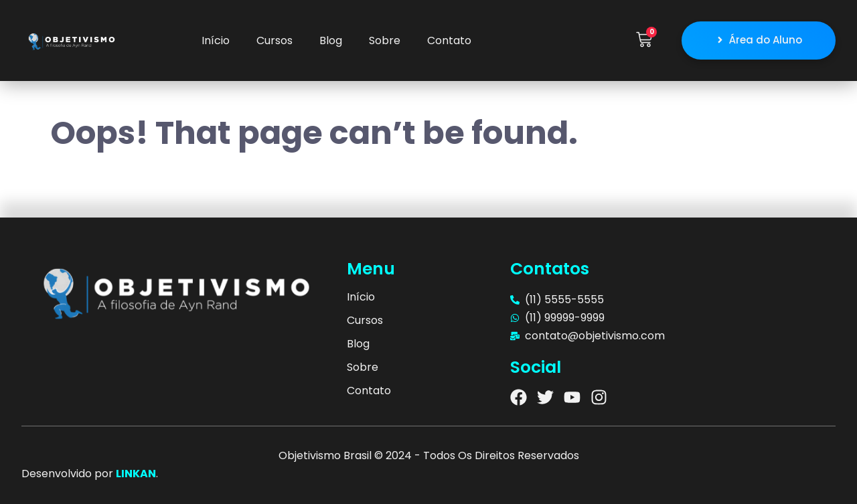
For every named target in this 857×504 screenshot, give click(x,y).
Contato (449, 40)
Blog (331, 40)
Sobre (385, 40)
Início (216, 40)
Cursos (275, 40)
